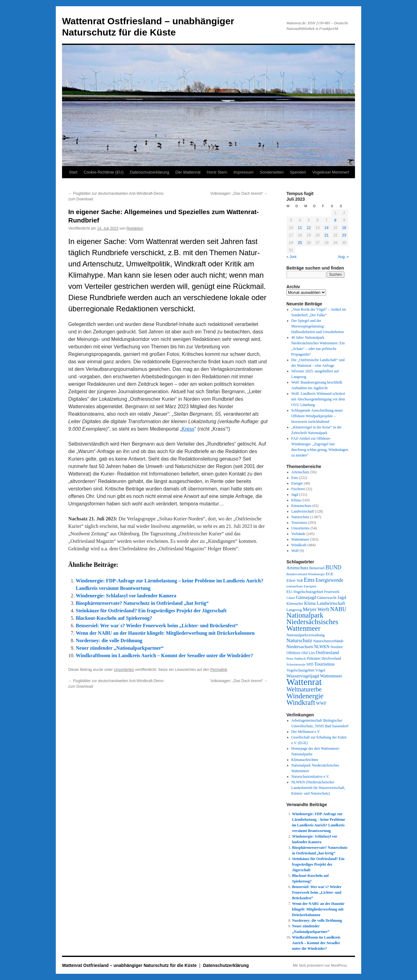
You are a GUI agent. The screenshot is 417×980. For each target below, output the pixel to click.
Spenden (298, 172)
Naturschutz (300, 517)
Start (73, 172)
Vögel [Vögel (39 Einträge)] (320, 670)
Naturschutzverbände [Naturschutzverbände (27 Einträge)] (328, 641)
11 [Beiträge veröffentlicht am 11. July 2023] (300, 228)
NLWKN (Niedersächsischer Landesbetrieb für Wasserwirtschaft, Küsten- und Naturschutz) (318, 788)
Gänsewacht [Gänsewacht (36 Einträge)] (327, 598)
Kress (188, 429)
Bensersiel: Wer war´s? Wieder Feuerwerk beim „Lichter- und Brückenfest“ (157, 626)
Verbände (298, 534)
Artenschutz (300, 472)
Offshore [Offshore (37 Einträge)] (293, 653)
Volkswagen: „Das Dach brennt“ (239, 194)
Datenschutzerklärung (149, 172)
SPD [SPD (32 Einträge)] (310, 664)
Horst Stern (217, 172)
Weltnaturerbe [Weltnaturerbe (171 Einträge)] (304, 689)
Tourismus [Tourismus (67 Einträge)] (324, 664)
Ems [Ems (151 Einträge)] (309, 580)
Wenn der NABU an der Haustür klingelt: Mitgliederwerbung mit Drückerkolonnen (165, 633)
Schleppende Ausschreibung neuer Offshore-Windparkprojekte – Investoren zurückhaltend (317, 416)
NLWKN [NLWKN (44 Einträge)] (322, 647)
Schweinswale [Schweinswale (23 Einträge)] (296, 664)
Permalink (219, 670)
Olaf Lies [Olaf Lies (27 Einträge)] (308, 653)
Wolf (295, 551)
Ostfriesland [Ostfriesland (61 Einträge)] (327, 653)
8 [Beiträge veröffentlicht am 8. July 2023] (335, 220)
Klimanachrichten (305, 760)
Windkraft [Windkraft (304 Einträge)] (301, 703)
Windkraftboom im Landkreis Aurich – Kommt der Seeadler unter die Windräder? (164, 655)
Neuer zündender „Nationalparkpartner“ (120, 648)
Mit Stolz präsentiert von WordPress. (320, 965)
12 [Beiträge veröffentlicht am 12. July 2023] (309, 228)
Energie (297, 483)
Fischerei (298, 489)
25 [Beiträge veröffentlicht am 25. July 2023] (300, 243)
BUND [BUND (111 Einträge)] (333, 567)
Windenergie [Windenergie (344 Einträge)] (305, 696)
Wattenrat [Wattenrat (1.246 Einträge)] (304, 682)
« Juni (291, 257)
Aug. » (343, 257)
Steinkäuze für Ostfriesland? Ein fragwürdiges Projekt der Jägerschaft (151, 611)
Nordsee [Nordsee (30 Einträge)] (337, 647)
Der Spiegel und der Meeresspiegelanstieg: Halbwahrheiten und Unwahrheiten (318, 326)
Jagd (295, 495)
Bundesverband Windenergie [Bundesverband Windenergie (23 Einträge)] (306, 574)
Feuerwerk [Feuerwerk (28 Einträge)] (332, 592)
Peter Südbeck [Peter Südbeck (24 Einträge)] (296, 658)
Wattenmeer (300, 539)
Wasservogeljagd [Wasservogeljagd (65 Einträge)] (303, 676)
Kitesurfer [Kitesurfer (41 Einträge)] (295, 603)
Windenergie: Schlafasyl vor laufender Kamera (126, 596)
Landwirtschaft (303, 511)
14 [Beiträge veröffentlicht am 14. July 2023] (326, 228)
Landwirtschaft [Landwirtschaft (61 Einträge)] (331, 603)
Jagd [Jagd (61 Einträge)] (342, 597)
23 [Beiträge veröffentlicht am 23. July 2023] (344, 235)
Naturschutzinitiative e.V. (310, 777)
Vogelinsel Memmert (331, 172)
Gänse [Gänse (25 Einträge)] (291, 598)
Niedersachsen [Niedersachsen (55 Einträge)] (300, 647)
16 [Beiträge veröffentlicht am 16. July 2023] (344, 228)
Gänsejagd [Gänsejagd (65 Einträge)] (306, 597)
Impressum (243, 172)
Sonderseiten (272, 172)
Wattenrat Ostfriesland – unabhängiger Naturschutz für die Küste (130, 965)
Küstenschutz (302, 506)
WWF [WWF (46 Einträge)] (321, 703)
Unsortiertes (124, 670)
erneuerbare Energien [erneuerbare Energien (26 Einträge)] (301, 586)
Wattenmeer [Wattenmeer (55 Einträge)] (331, 676)
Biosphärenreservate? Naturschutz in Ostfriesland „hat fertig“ (142, 603)
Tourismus (299, 523)
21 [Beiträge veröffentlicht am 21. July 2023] (326, 235)
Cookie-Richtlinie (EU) (103, 172)
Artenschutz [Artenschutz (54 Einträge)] (297, 568)
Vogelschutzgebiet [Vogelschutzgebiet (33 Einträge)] (300, 670)
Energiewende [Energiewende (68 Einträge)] (329, 580)
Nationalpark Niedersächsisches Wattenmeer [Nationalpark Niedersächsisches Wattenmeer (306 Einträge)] (312, 622)
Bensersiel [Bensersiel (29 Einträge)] (317, 568)
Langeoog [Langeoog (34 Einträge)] (294, 610)
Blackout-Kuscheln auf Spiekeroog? (114, 618)
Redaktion (135, 228)
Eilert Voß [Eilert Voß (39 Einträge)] (295, 580)
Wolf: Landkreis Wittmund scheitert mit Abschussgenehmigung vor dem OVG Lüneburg (318, 399)
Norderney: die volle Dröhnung (109, 641)
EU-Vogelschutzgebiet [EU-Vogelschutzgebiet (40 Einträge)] (305, 592)
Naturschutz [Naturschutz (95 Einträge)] (299, 641)
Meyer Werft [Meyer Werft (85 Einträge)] (316, 609)
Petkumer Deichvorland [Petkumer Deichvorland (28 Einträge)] (324, 658)
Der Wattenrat (188, 172)
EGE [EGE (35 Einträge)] (330, 574)
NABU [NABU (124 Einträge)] (338, 609)
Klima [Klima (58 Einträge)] (310, 603)
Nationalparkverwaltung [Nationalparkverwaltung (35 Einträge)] (306, 635)
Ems (295, 478)
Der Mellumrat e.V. (306, 732)
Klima (296, 500)
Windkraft (299, 545)
